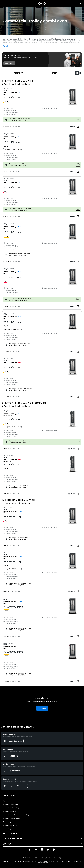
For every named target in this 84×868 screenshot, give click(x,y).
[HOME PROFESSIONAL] (42, 4)
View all (5, 46)
